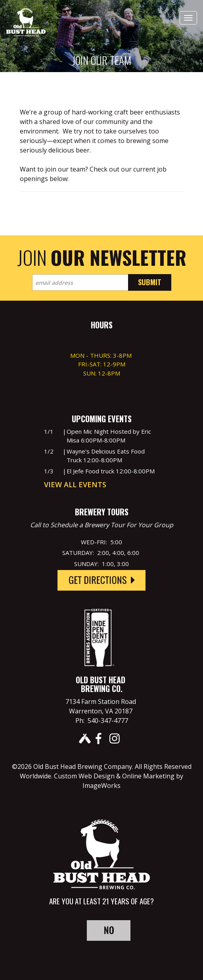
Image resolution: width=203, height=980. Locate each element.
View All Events (75, 484)
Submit (150, 282)
